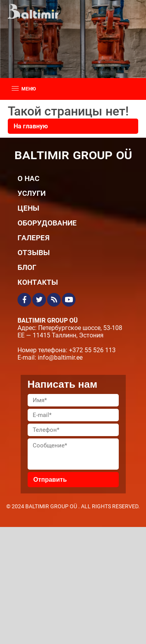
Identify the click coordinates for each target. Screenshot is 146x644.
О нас (28, 178)
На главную (31, 126)
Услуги (32, 193)
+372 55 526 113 (92, 350)
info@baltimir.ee (60, 357)
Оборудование (47, 223)
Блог (27, 267)
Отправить (50, 480)
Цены (28, 208)
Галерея (33, 237)
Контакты (38, 282)
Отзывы (34, 252)
